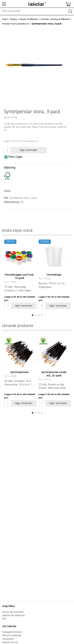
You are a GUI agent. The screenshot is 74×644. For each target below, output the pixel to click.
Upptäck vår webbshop (14, 616)
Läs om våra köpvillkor (13, 612)
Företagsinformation (12, 632)
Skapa (14, 19)
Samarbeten (8, 639)
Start (5, 19)
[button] (33, 315)
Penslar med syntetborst (16, 24)
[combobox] (37, 11)
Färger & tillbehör (29, 19)
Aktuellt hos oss (10, 642)
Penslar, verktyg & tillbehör (56, 19)
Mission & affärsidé (12, 636)
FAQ (4, 619)
